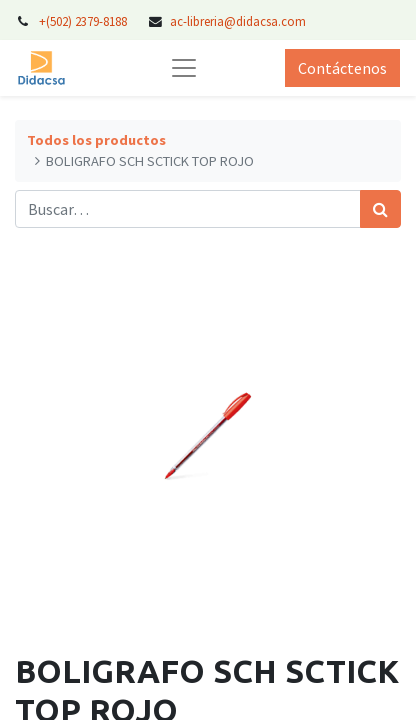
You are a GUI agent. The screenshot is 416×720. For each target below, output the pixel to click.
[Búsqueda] (380, 209)
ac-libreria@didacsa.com (238, 21)
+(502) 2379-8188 (84, 21)
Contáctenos (342, 68)
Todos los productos (96, 140)
